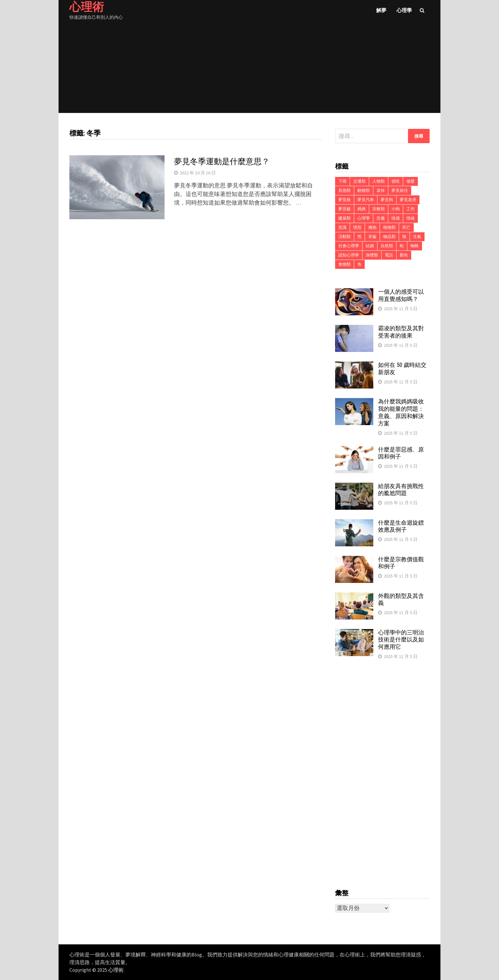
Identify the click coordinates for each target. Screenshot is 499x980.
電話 (389, 255)
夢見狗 (387, 200)
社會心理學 (349, 246)
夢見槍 (344, 200)
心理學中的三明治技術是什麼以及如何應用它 (401, 640)
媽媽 (362, 209)
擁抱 (372, 227)
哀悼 (381, 190)
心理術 (116, 970)
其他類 (344, 190)
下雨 (342, 181)
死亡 (406, 227)
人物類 (379, 181)
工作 (411, 209)
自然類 (387, 246)
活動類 (344, 237)
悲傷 (381, 218)
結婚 (370, 246)
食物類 (344, 264)
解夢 (381, 10)
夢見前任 (400, 190)
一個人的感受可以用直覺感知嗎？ (401, 295)
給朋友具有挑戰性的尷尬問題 (401, 490)
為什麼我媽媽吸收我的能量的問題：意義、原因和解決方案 (401, 412)
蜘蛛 (415, 246)
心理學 (404, 10)
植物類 (389, 227)
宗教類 (379, 209)
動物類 (364, 190)
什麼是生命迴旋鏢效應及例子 (401, 526)
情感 (396, 218)
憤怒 (357, 227)
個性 (396, 181)
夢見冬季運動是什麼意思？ (222, 161)
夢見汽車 (366, 200)
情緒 (411, 218)
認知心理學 (349, 255)
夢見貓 (344, 209)
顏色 (404, 255)
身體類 (372, 255)
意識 (342, 227)
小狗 (396, 209)
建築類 (344, 218)
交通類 (359, 181)
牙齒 (372, 237)
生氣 (417, 237)
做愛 (411, 181)
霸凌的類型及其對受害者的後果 (401, 332)
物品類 (389, 237)
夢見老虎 (408, 200)
